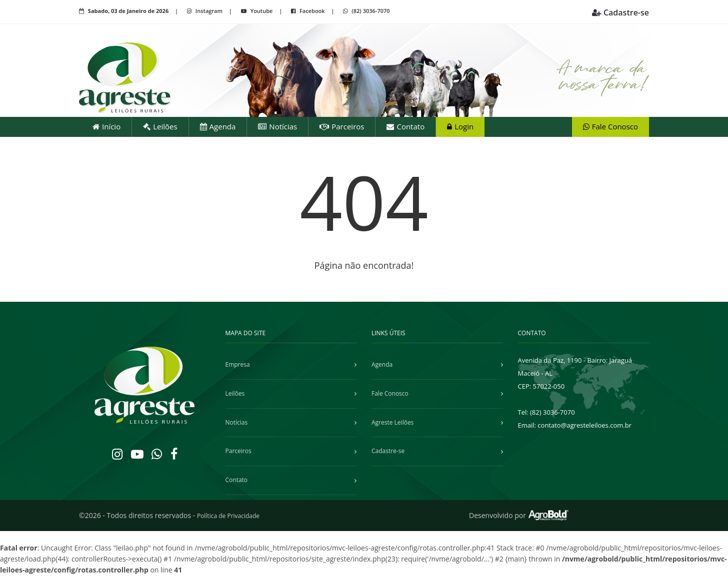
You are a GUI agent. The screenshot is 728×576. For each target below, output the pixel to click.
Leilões (160, 126)
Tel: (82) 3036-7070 (546, 412)
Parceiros (342, 126)
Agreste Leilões (392, 422)
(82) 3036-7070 (366, 11)
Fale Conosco (610, 126)
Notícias (277, 126)
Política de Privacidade (228, 516)
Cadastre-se (620, 12)
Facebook (308, 11)
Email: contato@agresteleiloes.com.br (575, 425)
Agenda (218, 126)
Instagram (205, 11)
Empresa (238, 364)
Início (106, 126)
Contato (405, 126)
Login (460, 126)
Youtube (257, 11)
